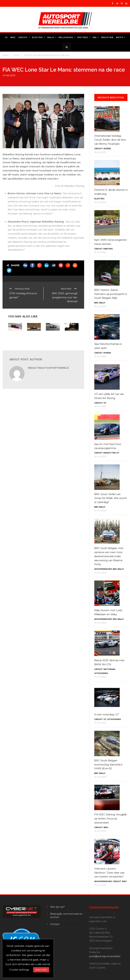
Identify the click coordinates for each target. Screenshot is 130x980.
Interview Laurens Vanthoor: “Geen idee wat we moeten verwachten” (109, 873)
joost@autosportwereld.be (105, 956)
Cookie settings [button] (19, 970)
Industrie (107, 37)
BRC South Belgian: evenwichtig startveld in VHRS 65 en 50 (108, 765)
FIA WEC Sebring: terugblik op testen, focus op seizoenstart (110, 819)
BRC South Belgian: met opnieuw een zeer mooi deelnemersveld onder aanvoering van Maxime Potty (109, 556)
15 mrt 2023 (100, 202)
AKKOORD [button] (41, 970)
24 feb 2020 (9, 75)
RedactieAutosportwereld (48, 368)
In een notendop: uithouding (33, 336)
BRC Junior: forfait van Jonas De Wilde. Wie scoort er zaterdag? (111, 498)
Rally (51, 37)
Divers (107, 149)
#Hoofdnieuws (103, 569)
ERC (115, 619)
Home (6, 55)
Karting (108, 249)
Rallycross (66, 37)
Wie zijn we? (57, 907)
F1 (6, 37)
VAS (95, 37)
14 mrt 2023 (100, 511)
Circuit (23, 37)
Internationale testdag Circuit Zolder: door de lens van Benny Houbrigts (110, 140)
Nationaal (110, 669)
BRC (96, 303)
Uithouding (101, 673)
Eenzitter (110, 453)
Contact (55, 924)
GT (105, 403)
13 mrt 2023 (100, 831)
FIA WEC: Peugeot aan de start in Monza (52, 337)
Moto (120, 37)
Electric (37, 37)
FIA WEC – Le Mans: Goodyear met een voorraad (71, 339)
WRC (13, 37)
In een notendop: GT (106, 715)
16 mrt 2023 (100, 152)
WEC (106, 827)
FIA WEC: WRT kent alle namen (15, 336)
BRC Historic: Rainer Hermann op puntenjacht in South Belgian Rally (111, 294)
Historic (83, 37)
